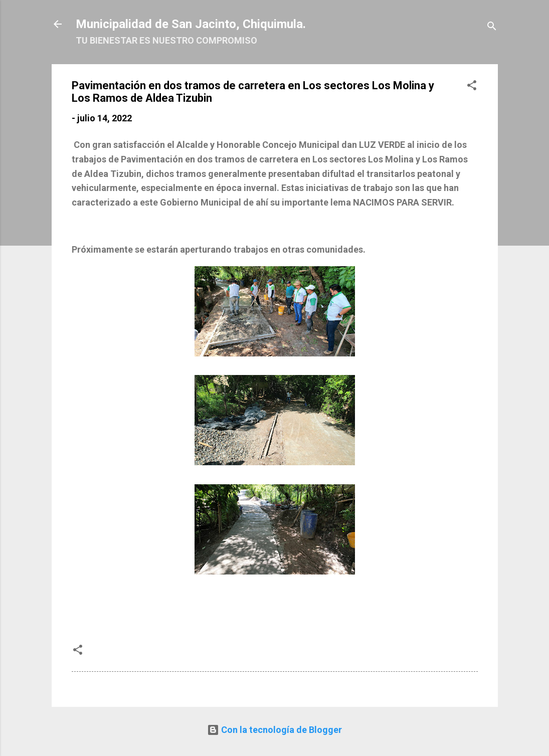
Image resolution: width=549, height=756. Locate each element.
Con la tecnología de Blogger (274, 730)
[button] (472, 87)
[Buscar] (492, 27)
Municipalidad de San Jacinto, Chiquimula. (191, 24)
